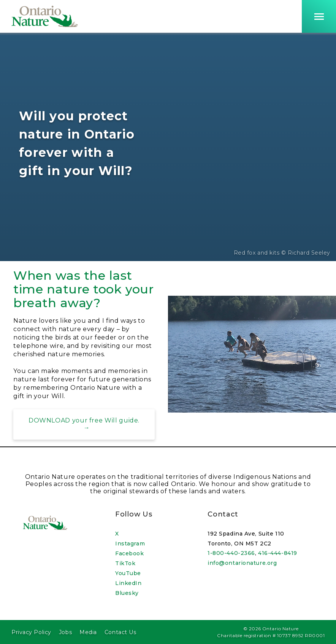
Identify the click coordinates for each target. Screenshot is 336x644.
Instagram (130, 544)
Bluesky (127, 593)
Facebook (129, 553)
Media (88, 632)
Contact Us (120, 632)
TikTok (125, 563)
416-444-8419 (278, 553)
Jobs (65, 632)
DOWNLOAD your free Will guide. (84, 420)
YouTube (128, 573)
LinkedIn (128, 583)
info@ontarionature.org (242, 563)
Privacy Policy (31, 632)
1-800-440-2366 (231, 553)
